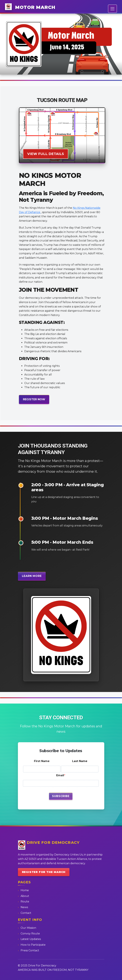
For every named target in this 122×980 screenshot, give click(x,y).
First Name (42, 761)
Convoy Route (30, 934)
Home (25, 890)
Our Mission (28, 928)
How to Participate (33, 945)
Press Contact (30, 950)
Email (60, 775)
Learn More (32, 576)
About (25, 896)
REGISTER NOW (34, 399)
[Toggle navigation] (112, 9)
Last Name (80, 761)
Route (25, 902)
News (24, 907)
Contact (26, 913)
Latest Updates (31, 939)
